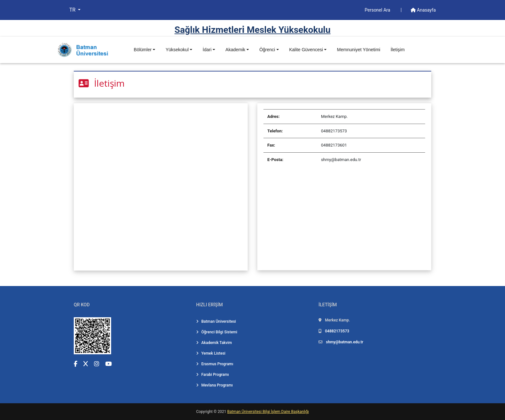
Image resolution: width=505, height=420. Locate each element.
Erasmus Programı (215, 364)
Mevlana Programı (214, 385)
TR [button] (73, 10)
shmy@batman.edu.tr (345, 342)
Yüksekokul (177, 50)
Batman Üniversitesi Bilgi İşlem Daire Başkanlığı (268, 412)
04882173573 (337, 331)
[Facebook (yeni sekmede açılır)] (76, 364)
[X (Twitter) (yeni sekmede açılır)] (86, 364)
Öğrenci (267, 50)
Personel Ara (378, 10)
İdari (207, 50)
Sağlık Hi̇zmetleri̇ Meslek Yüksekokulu (252, 30)
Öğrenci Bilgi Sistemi (217, 332)
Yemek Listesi (211, 353)
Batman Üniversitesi (216, 321)
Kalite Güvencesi (306, 50)
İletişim (398, 50)
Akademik (235, 50)
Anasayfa (423, 10)
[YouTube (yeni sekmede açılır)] (109, 364)
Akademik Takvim (214, 343)
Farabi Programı (213, 375)
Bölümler (143, 50)
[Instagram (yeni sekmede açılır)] (97, 364)
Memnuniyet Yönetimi (358, 50)
